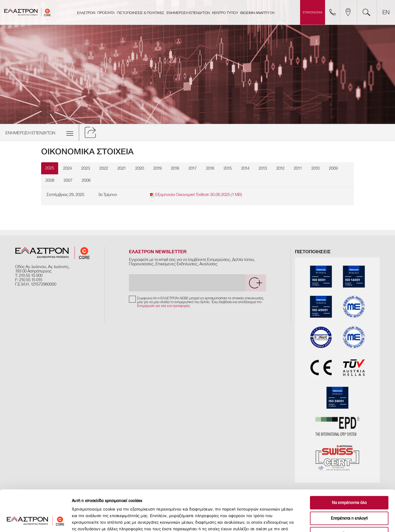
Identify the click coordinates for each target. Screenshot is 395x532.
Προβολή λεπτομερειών (306, 521)
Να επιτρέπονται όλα (349, 466)
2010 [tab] (315, 168)
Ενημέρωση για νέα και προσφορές (164, 306)
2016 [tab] (210, 168)
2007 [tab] (68, 180)
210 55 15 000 (31, 275)
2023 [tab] (86, 168)
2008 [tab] (50, 180)
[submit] (256, 283)
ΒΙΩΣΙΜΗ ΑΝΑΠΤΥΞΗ (257, 13)
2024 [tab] (67, 168)
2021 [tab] (122, 168)
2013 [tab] (263, 168)
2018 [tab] (175, 168)
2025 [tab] (50, 168)
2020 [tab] (140, 168)
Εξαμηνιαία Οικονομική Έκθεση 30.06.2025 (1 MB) (196, 195)
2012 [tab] (280, 168)
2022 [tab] (104, 168)
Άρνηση (349, 497)
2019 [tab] (157, 168)
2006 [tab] (86, 180)
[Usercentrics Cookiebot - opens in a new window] (36, 521)
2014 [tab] (245, 168)
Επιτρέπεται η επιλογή (349, 482)
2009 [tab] (333, 168)
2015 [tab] (228, 168)
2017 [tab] (193, 168)
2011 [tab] (298, 168)
